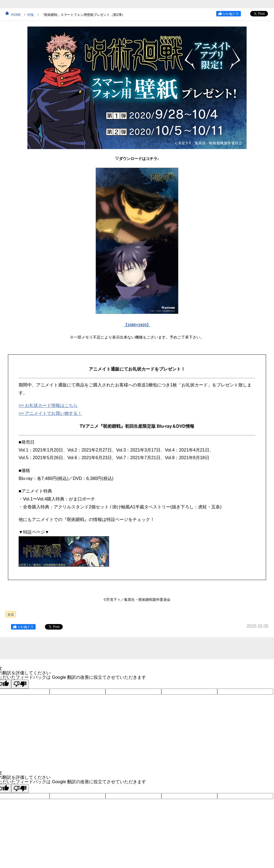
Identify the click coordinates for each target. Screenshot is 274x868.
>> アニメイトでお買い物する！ (50, 413)
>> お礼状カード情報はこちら (48, 405)
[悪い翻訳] (20, 684)
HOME (16, 15)
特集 (31, 15)
